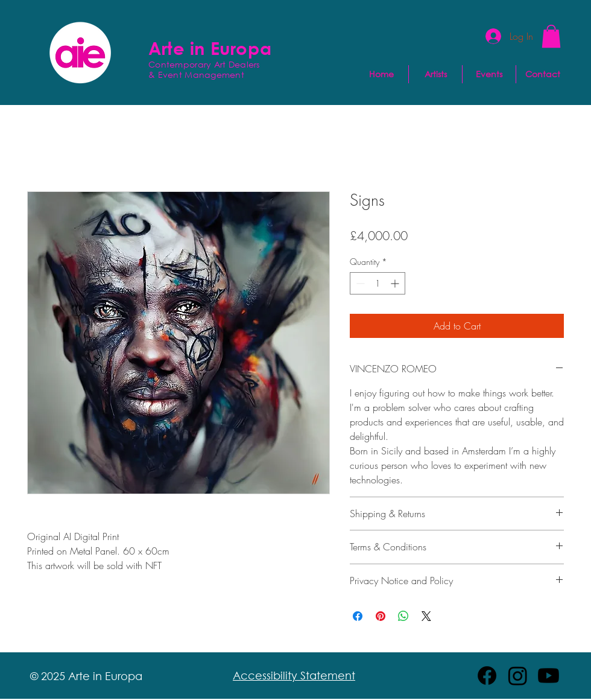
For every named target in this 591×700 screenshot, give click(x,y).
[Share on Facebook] (358, 616)
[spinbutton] (378, 283)
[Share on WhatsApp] (403, 616)
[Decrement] (359, 283)
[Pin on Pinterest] (381, 616)
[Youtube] (548, 676)
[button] (551, 36)
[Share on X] (426, 616)
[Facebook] (487, 676)
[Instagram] (518, 676)
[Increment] (396, 283)
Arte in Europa (210, 48)
